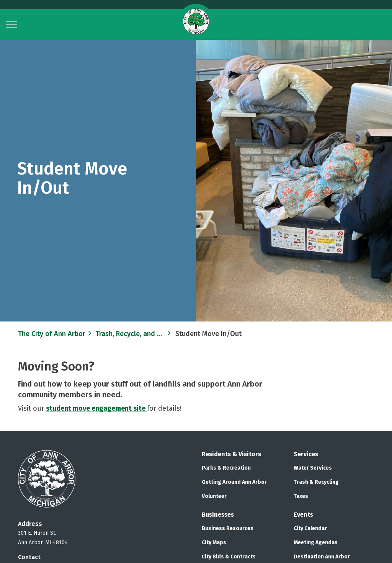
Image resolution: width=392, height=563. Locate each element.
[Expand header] (11, 24)
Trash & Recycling (316, 482)
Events (303, 515)
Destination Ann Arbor (322, 557)
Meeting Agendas (316, 543)
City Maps (214, 543)
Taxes (301, 496)
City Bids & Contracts (229, 557)
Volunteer (214, 496)
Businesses (218, 515)
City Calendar (310, 528)
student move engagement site (96, 408)
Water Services (313, 468)
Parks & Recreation (226, 468)
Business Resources (228, 528)
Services (306, 454)
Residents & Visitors (231, 454)
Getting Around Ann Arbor (234, 482)
